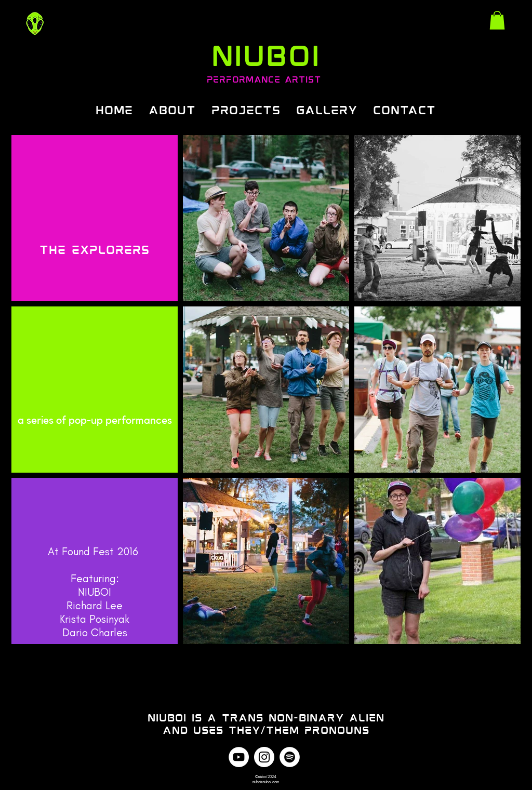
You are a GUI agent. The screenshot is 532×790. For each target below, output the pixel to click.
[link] (497, 20)
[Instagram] (264, 757)
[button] (246, 109)
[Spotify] (290, 757)
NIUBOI (266, 53)
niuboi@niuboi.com (266, 782)
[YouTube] (239, 757)
